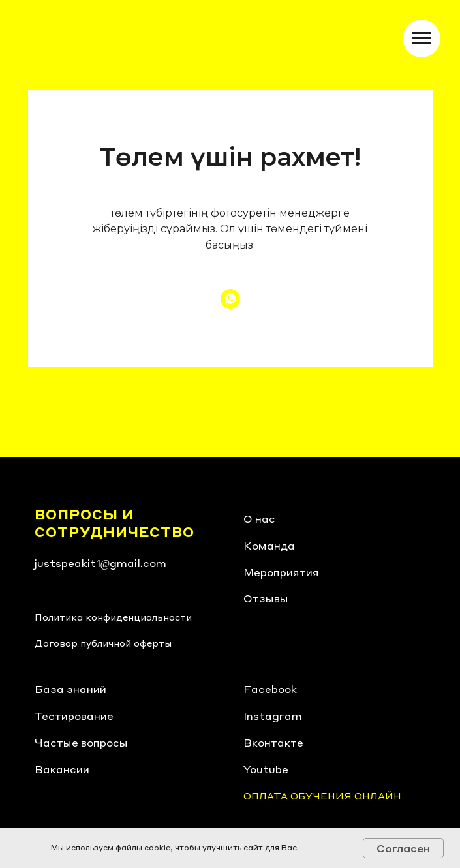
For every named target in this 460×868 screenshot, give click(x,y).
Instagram (273, 716)
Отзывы (266, 598)
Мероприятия (281, 572)
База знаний (70, 689)
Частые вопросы (81, 742)
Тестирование (74, 716)
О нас (259, 519)
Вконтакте (273, 742)
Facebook (270, 689)
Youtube (266, 769)
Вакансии (62, 769)
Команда (269, 545)
